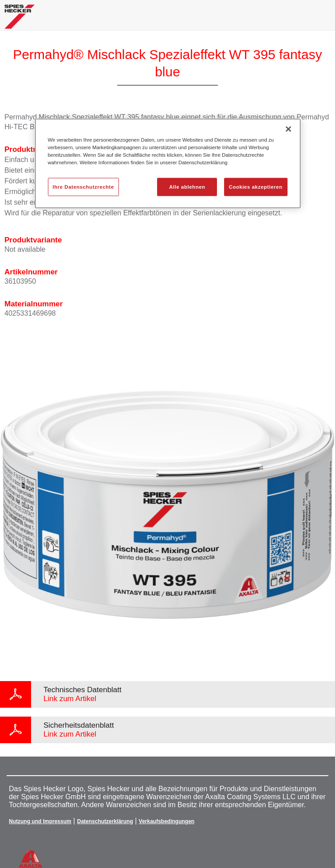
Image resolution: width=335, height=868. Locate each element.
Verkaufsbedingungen (167, 821)
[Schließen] (288, 129)
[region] (168, 164)
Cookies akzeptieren (256, 186)
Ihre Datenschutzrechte (83, 186)
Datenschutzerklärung (105, 821)
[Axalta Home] (20, 20)
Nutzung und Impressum (40, 821)
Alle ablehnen (187, 186)
